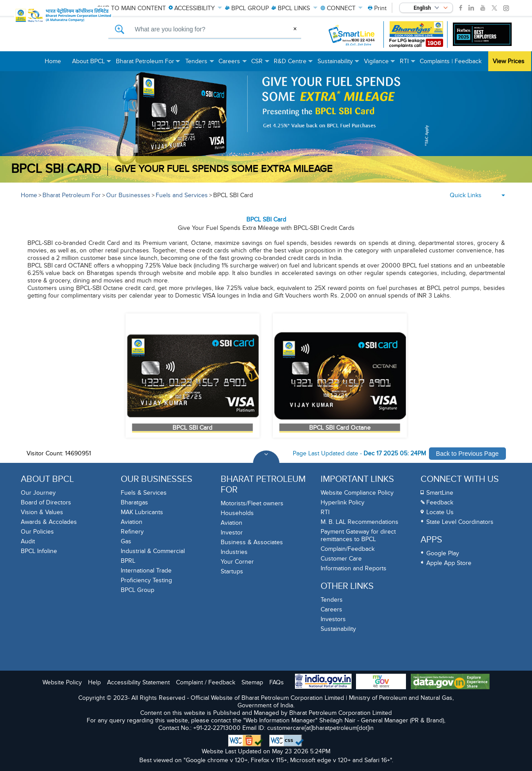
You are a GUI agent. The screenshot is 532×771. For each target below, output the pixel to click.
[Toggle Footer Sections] (266, 464)
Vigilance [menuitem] (380, 64)
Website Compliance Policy (357, 493)
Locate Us (440, 512)
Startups (232, 571)
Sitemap (252, 682)
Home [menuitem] (53, 61)
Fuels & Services (144, 493)
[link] (461, 8)
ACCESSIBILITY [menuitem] (195, 8)
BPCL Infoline (39, 551)
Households (237, 513)
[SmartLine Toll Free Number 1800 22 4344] (352, 34)
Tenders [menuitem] (200, 64)
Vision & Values (42, 512)
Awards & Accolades (49, 522)
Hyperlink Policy (343, 502)
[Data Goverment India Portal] (450, 682)
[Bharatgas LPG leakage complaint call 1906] (416, 34)
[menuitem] (377, 8)
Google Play (443, 553)
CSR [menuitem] (260, 64)
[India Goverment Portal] (323, 682)
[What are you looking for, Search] (205, 30)
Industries (234, 552)
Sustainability (338, 629)
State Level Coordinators (460, 522)
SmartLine (440, 493)
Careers (331, 609)
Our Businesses (128, 195)
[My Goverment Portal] (381, 682)
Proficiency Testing (146, 580)
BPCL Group (138, 590)
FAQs (277, 682)
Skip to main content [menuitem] (132, 8)
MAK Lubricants (142, 512)
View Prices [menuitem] (509, 61)
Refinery (132, 532)
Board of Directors (46, 502)
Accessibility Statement (138, 682)
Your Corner (237, 562)
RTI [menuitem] (408, 64)
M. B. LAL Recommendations (360, 522)
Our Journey (38, 493)
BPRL (128, 561)
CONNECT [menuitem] (342, 8)
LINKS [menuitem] (294, 8)
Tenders (332, 600)
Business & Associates (252, 542)
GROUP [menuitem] (247, 8)
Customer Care (341, 559)
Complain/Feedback (348, 549)
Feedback (440, 502)
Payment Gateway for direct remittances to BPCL (358, 535)
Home (29, 195)
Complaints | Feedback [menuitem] (451, 61)
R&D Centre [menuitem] (293, 64)
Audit (28, 541)
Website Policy (62, 682)
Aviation (132, 522)
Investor (232, 532)
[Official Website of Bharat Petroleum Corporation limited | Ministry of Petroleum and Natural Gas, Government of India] (79, 36)
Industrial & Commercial (153, 551)
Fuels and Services (182, 195)
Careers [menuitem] (233, 64)
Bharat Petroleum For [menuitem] (148, 64)
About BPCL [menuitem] (92, 64)
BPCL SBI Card (233, 195)
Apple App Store (449, 563)
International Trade (146, 571)
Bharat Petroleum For (72, 195)
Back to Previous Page (467, 454)
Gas (126, 541)
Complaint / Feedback (206, 682)
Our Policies (37, 532)
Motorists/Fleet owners (252, 503)
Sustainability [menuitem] (339, 64)
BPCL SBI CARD (56, 169)
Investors (333, 619)
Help (94, 682)
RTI (325, 512)
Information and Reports (354, 568)
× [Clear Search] (295, 29)
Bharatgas (134, 502)
